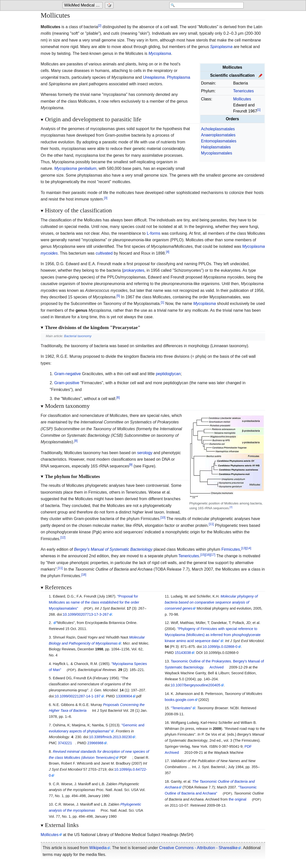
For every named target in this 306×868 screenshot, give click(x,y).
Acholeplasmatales (218, 129)
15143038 (183, 653)
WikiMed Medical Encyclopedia (83, 5)
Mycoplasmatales (217, 153)
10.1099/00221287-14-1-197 (78, 696)
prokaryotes (134, 270)
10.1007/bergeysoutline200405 (196, 685)
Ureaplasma (154, 77)
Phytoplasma (179, 77)
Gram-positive (67, 383)
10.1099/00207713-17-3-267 (86, 614)
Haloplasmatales (216, 147)
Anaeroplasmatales (218, 135)
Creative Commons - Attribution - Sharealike (198, 848)
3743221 (65, 743)
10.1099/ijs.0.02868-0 (220, 647)
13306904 (124, 696)
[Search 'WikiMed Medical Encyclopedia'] (203, 6)
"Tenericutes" (181, 708)
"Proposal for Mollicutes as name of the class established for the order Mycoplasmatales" (94, 602)
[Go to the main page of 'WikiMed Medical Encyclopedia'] (83, 6)
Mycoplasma (160, 53)
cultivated (104, 253)
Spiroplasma (221, 47)
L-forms (154, 233)
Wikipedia (98, 848)
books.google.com (180, 700)
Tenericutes (244, 91)
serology (145, 453)
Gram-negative (67, 374)
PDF (248, 746)
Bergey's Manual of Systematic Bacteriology (113, 549)
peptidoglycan (168, 374)
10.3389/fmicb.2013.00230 (110, 737)
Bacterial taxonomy (78, 336)
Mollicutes (242, 99)
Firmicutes (231, 549)
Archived (217, 667)
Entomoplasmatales (219, 141)
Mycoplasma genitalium (75, 168)
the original (238, 799)
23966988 (95, 743)
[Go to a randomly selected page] (110, 6)
